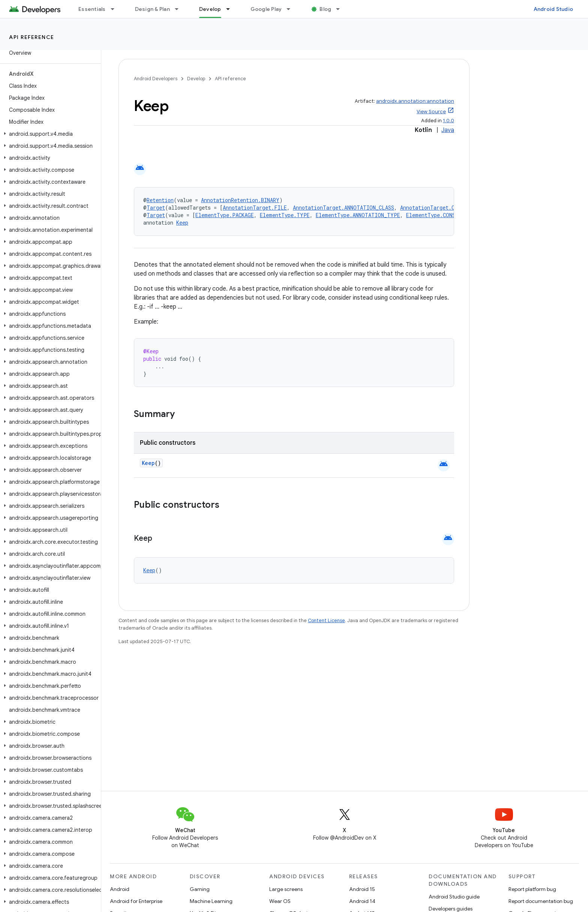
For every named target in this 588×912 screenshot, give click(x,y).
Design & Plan (152, 9)
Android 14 (362, 901)
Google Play (266, 9)
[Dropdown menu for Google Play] (292, 9)
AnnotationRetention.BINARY (240, 200)
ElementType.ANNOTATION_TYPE (358, 215)
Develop (196, 79)
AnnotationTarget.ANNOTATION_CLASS (343, 208)
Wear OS (280, 901)
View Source (431, 112)
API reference (32, 37)
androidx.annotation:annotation (415, 101)
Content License (326, 620)
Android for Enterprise (136, 901)
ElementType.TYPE (285, 215)
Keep (182, 223)
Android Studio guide (454, 897)
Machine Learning (211, 901)
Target (156, 208)
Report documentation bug (541, 901)
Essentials (92, 9)
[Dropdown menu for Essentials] (116, 9)
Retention (160, 200)
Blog (325, 9)
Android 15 (362, 889)
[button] (49, 134)
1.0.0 (448, 121)
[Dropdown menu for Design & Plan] (180, 9)
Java (448, 130)
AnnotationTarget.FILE (255, 208)
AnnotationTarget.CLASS (433, 208)
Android (120, 889)
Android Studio (553, 9)
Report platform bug (532, 889)
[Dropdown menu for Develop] (231, 9)
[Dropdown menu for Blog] (341, 9)
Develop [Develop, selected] (210, 9)
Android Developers (156, 79)
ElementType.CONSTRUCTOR (442, 215)
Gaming (200, 889)
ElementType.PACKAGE (225, 215)
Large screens (286, 889)
